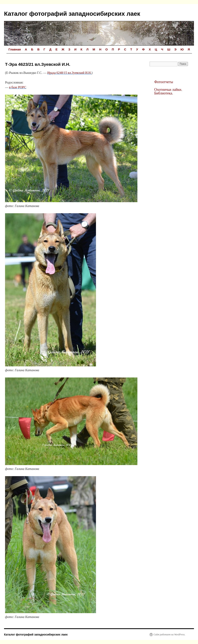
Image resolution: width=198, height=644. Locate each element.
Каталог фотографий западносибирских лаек (72, 14)
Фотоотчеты (164, 82)
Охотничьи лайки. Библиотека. (168, 91)
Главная (15, 49)
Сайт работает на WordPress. (169, 635)
